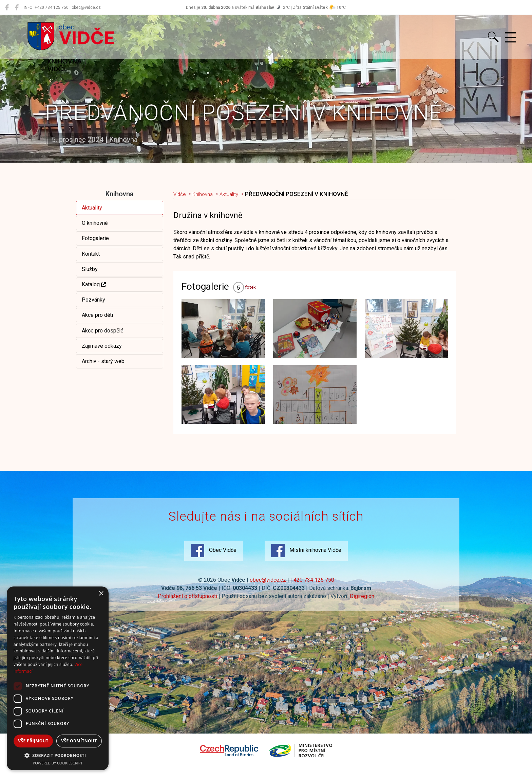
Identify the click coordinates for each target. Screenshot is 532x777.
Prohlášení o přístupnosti (187, 603)
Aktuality (92, 208)
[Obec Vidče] (7, 7)
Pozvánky (93, 300)
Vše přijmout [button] (33, 741)
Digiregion (362, 603)
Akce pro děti (97, 315)
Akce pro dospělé (103, 331)
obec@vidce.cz (268, 587)
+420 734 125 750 (312, 587)
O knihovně (95, 223)
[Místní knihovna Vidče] (17, 7)
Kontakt (91, 254)
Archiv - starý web (103, 361)
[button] (58, 755)
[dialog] (58, 678)
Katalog (94, 284)
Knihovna (207, 194)
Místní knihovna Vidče (307, 558)
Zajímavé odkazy (102, 346)
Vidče (181, 194)
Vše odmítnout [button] (79, 741)
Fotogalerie (95, 238)
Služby (90, 269)
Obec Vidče (213, 558)
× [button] (101, 594)
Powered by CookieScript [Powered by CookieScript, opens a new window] (58, 763)
